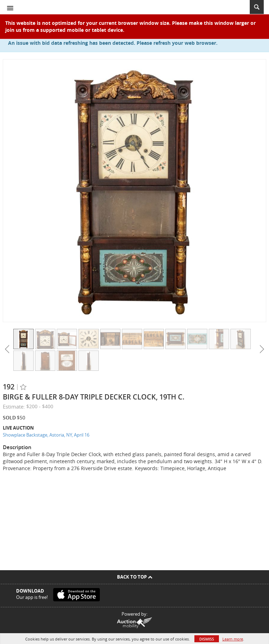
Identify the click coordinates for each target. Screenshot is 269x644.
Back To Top (135, 577)
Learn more (233, 639)
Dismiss (207, 639)
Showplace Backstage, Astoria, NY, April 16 (46, 435)
